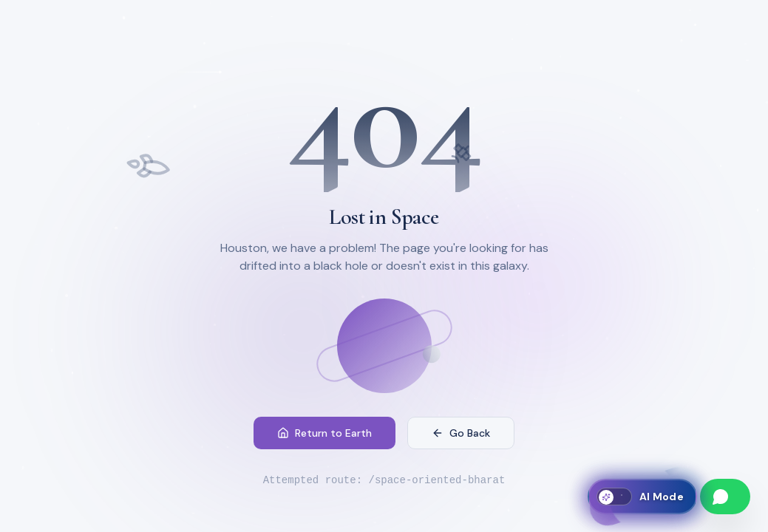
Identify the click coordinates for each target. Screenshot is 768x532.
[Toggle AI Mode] (642, 497)
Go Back (461, 433)
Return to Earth (324, 433)
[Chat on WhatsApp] (725, 497)
